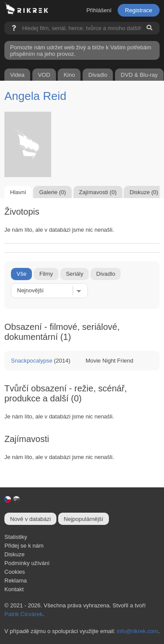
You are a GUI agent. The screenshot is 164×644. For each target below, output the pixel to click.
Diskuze (14, 554)
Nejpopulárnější (84, 519)
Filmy (46, 274)
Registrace (139, 10)
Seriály (75, 274)
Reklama (16, 581)
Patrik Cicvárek (23, 614)
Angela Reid (35, 96)
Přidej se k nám (24, 546)
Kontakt (14, 589)
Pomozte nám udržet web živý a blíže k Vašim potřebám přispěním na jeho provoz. (81, 51)
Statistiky (16, 537)
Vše (21, 274)
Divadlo (106, 274)
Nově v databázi (30, 519)
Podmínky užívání (27, 563)
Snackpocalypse (32, 361)
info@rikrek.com (137, 631)
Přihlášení (99, 10)
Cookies (15, 572)
